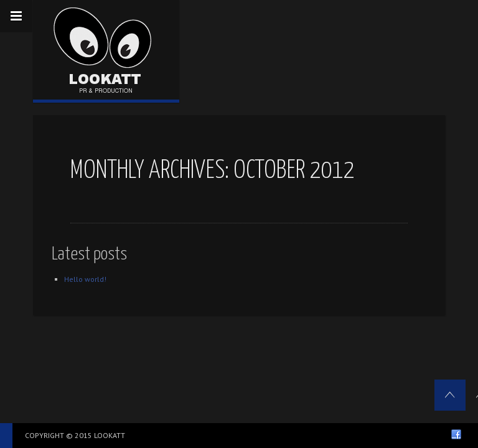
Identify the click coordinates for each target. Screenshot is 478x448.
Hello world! (85, 279)
